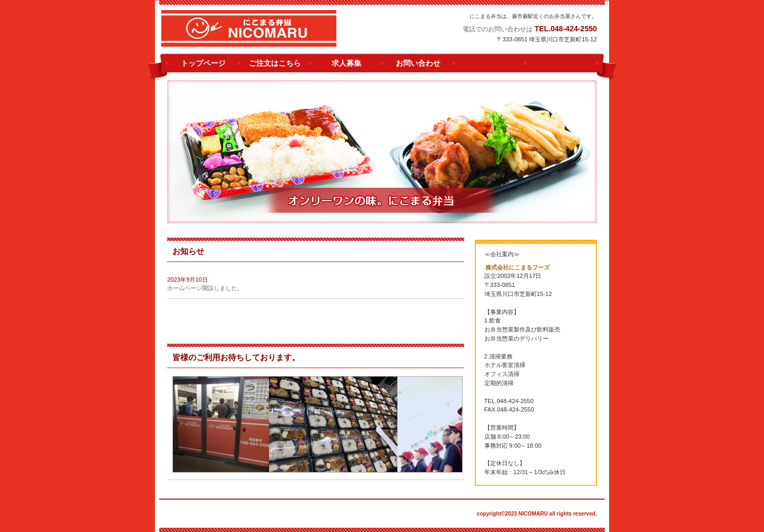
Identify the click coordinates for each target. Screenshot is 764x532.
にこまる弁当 (278, 32)
